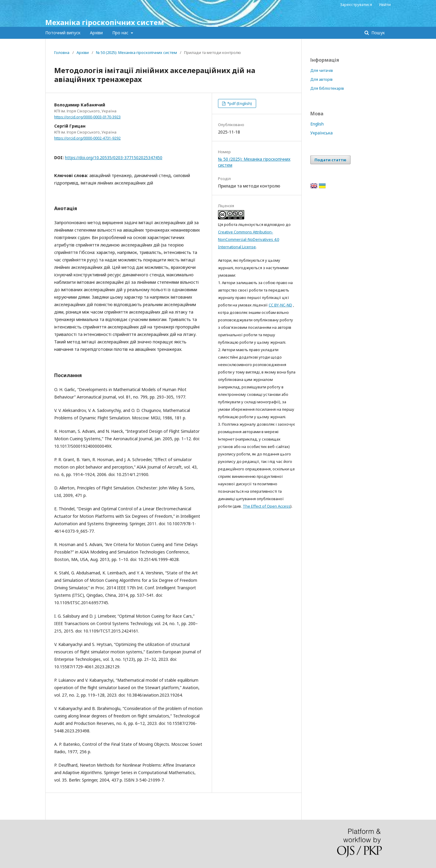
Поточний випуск (63, 33)
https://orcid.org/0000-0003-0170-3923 (87, 117)
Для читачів (322, 70)
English (317, 124)
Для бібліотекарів (327, 88)
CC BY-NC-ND (280, 305)
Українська (321, 133)
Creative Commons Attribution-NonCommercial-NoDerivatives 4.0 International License (249, 239)
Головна (62, 52)
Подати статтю (330, 160)
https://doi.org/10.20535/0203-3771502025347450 (114, 158)
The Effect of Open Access (267, 506)
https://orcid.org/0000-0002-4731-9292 (87, 138)
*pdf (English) (239, 103)
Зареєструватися (356, 4)
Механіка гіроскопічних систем (105, 22)
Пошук (377, 33)
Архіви (96, 33)
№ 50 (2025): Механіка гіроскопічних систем (136, 52)
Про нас (121, 33)
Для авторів (321, 79)
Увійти (385, 4)
